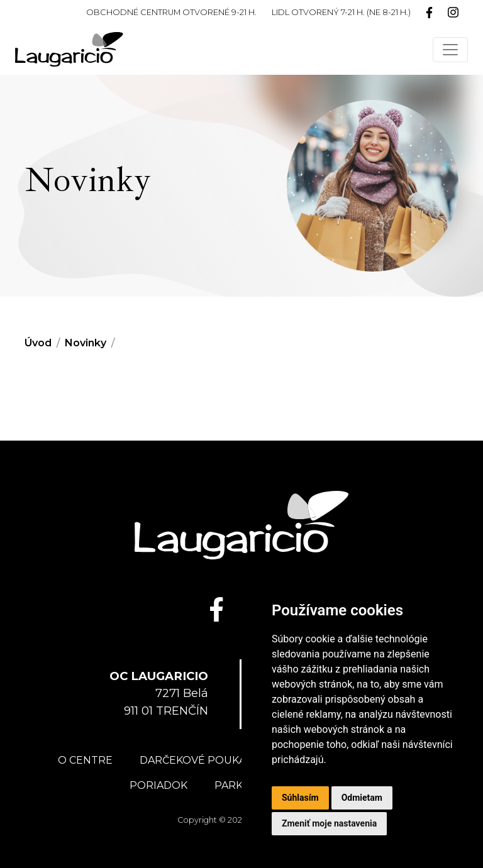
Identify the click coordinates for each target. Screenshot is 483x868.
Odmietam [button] (362, 798)
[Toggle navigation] (450, 50)
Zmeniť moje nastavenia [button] (329, 823)
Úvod (38, 343)
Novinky (86, 343)
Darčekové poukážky (202, 760)
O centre (85, 760)
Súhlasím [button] (300, 798)
